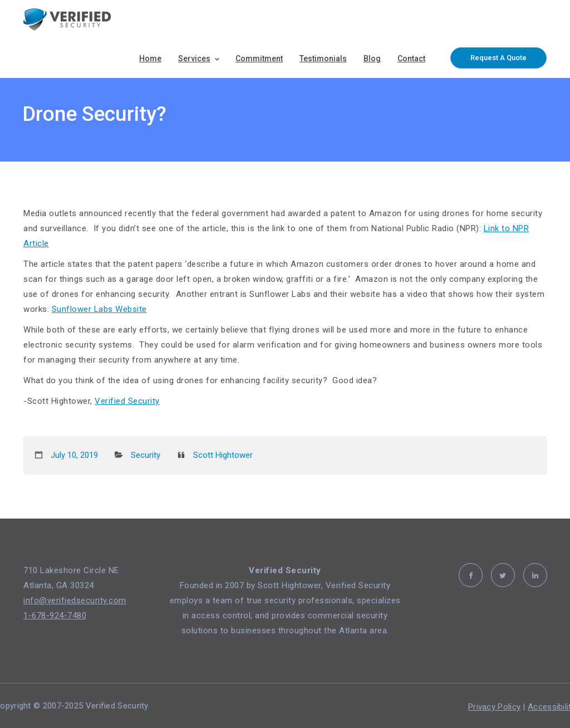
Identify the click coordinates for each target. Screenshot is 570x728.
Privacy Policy (494, 707)
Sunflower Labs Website (99, 309)
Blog (372, 58)
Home (150, 58)
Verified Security (127, 401)
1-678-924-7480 (55, 615)
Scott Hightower (223, 455)
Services (194, 58)
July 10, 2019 (74, 455)
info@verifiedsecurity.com (75, 600)
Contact (411, 58)
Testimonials (323, 58)
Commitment (259, 58)
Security (146, 455)
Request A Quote (498, 58)
